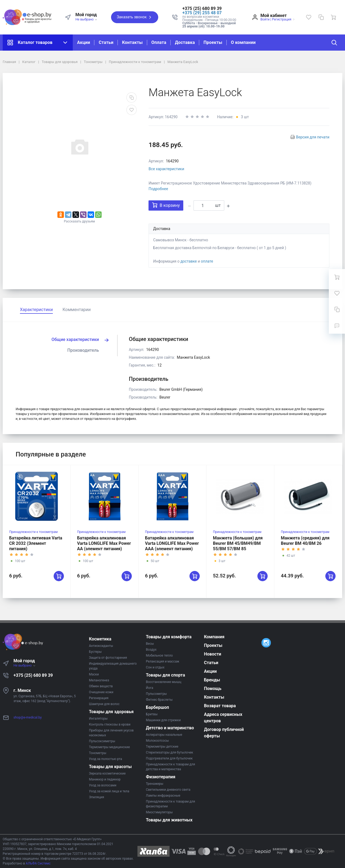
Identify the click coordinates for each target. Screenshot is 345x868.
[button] (209, 9)
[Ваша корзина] (333, 17)
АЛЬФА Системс (38, 863)
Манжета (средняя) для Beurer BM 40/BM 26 (305, 541)
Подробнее (158, 189)
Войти (265, 19)
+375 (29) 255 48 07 (202, 13)
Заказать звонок (134, 17)
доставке (189, 261)
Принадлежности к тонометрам (33, 532)
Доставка (185, 42)
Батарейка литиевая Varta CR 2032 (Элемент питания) (36, 543)
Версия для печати (313, 137)
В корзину (166, 205)
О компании (243, 42)
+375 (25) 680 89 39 (33, 675)
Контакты (132, 42)
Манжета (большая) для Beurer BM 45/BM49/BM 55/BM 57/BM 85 (238, 543)
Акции (84, 42)
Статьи (106, 42)
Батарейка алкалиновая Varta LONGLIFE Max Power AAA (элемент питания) (172, 543)
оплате (207, 261)
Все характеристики (166, 169)
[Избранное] (309, 17)
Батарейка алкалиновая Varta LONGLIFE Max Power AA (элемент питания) (104, 543)
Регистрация (282, 19)
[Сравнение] (321, 17)
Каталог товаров (38, 43)
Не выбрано (87, 19)
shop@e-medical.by (28, 717)
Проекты (213, 42)
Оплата (159, 42)
